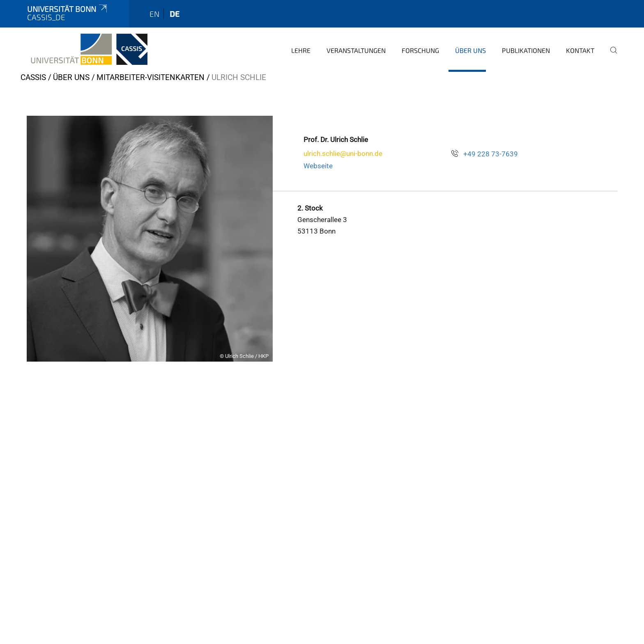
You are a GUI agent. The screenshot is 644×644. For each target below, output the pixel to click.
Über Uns (470, 50)
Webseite (318, 166)
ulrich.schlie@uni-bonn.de (343, 154)
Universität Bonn (68, 9)
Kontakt (580, 50)
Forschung (420, 50)
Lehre (301, 50)
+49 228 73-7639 (491, 154)
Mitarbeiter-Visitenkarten (151, 77)
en (154, 14)
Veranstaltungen (356, 50)
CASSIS (33, 77)
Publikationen (526, 50)
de (175, 14)
